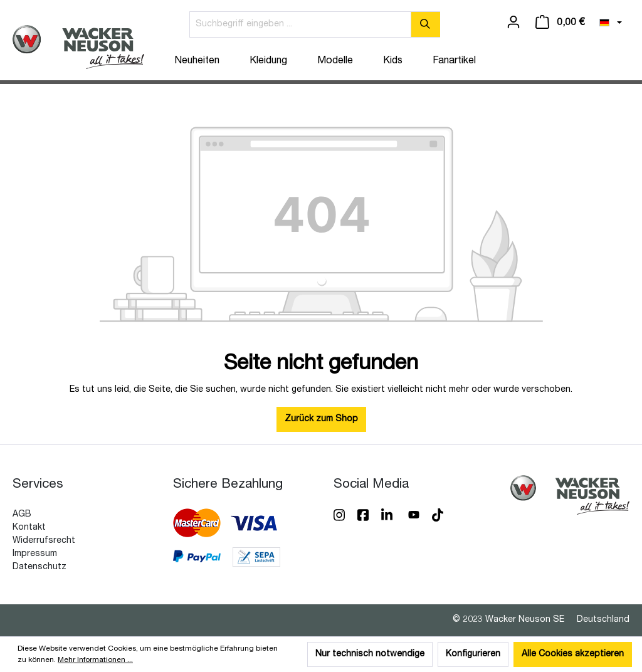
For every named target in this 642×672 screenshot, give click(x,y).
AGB (22, 515)
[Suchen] (425, 24)
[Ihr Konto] (513, 23)
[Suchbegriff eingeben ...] (300, 24)
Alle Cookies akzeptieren (573, 654)
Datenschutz (39, 567)
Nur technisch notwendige (370, 654)
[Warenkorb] (560, 23)
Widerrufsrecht (44, 541)
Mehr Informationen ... (95, 660)
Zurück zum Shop (321, 419)
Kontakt (29, 528)
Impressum (35, 554)
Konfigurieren (473, 654)
